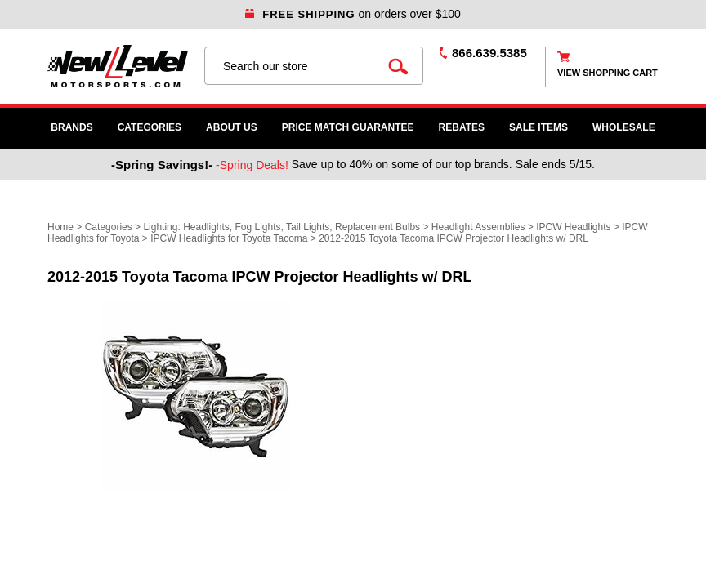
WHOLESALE (624, 127)
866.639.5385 (489, 53)
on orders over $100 (353, 14)
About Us (232, 127)
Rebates (462, 127)
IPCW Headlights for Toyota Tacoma (229, 238)
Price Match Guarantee (348, 127)
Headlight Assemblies (478, 227)
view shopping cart (608, 73)
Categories (150, 127)
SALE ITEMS (538, 127)
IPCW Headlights (573, 227)
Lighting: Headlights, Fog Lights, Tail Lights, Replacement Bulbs (282, 227)
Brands (71, 127)
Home (60, 227)
